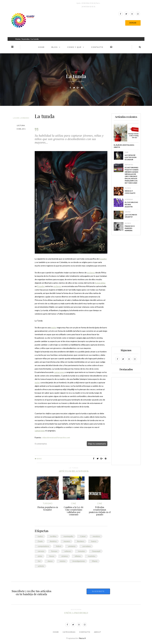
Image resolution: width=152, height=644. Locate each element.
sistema (65, 556)
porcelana (87, 546)
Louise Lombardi (21, 118)
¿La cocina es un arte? (131, 216)
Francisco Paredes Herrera (130, 228)
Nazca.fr (82, 638)
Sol (39, 561)
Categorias (69, 632)
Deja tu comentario (97, 444)
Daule (40, 541)
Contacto (97, 47)
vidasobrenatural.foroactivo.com (56, 437)
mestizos (96, 536)
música (63, 561)
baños (40, 536)
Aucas (52, 556)
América (53, 541)
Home (18, 39)
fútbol (59, 546)
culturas (68, 551)
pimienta (72, 546)
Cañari (83, 536)
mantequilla (68, 536)
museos (67, 541)
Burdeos (81, 541)
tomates (81, 551)
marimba (92, 556)
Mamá (95, 561)
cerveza (41, 551)
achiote (41, 566)
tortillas (53, 536)
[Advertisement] (126, 292)
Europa (54, 551)
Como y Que (74, 47)
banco (94, 541)
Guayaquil (96, 551)
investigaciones (79, 561)
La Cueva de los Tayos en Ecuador (131, 157)
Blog (55, 47)
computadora (43, 546)
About (97, 632)
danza (50, 561)
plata (40, 556)
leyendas (26, 39)
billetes (78, 556)
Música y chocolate (130, 192)
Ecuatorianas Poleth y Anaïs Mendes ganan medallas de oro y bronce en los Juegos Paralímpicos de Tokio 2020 (132, 175)
